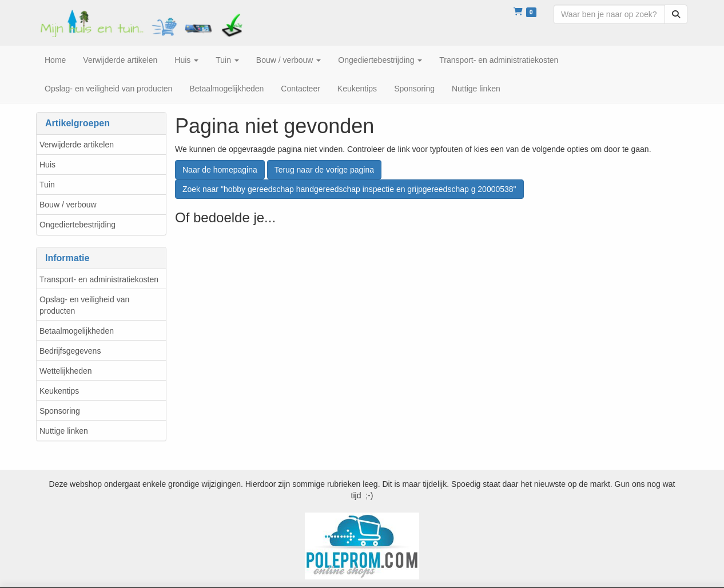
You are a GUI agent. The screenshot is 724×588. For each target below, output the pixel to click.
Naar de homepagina (220, 170)
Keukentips (59, 391)
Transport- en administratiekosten (99, 279)
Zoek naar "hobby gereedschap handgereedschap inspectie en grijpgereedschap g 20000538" (349, 189)
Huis (47, 165)
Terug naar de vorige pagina (324, 170)
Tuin (47, 185)
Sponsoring (60, 411)
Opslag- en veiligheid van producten (84, 305)
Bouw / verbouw (68, 205)
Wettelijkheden (66, 371)
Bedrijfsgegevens (70, 351)
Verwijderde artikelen (77, 145)
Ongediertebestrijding (77, 225)
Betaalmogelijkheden (77, 331)
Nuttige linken (64, 431)
